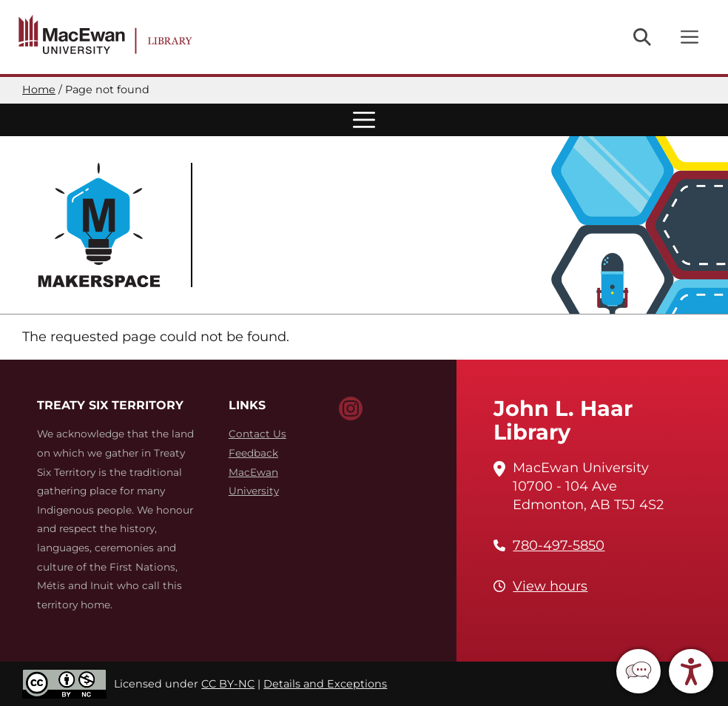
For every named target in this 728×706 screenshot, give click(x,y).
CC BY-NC (228, 684)
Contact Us (257, 434)
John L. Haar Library (563, 420)
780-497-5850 (559, 545)
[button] (638, 671)
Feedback (253, 453)
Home (39, 90)
